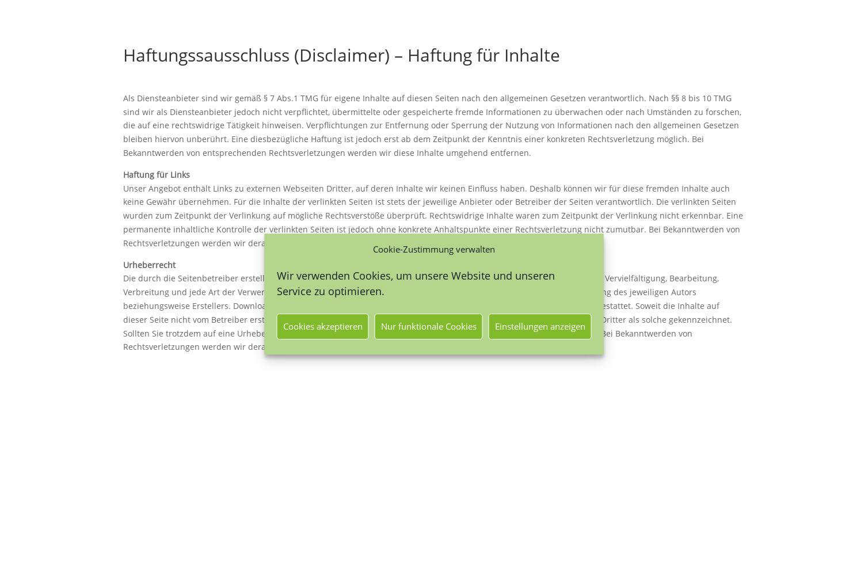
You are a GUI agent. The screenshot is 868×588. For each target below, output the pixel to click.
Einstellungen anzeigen (540, 326)
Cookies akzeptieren (323, 326)
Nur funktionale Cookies (429, 326)
